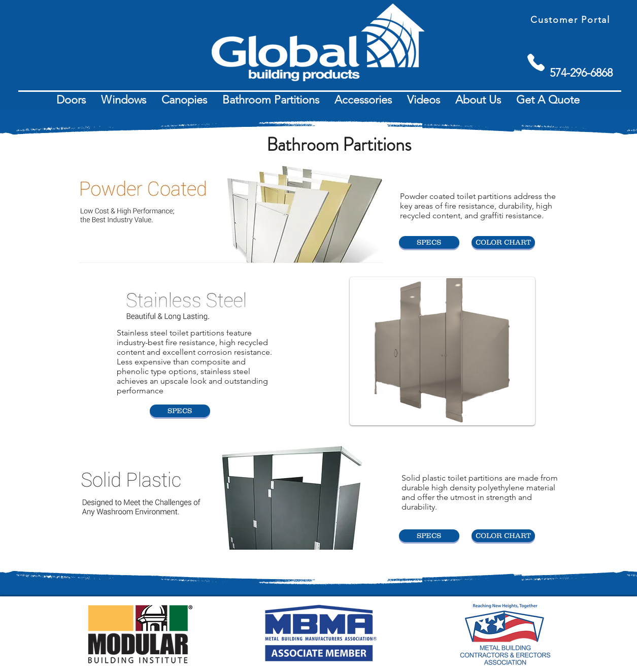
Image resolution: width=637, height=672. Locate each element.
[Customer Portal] (572, 20)
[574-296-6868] (581, 73)
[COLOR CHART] (503, 242)
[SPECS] (429, 242)
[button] (71, 100)
